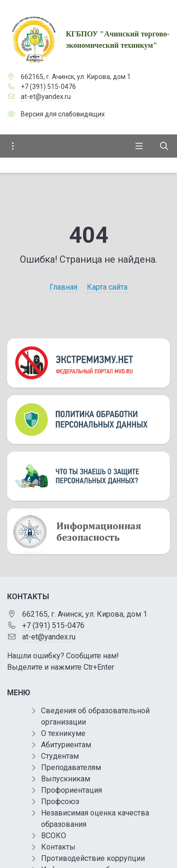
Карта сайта (107, 287)
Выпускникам (66, 779)
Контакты (58, 847)
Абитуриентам (66, 745)
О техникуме (63, 733)
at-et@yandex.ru (46, 97)
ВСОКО (54, 836)
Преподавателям (71, 767)
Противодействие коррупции (93, 858)
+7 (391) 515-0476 (48, 87)
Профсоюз (60, 802)
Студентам (60, 756)
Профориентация (72, 790)
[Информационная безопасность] (88, 531)
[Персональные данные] (88, 420)
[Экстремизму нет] (88, 363)
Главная (63, 287)
